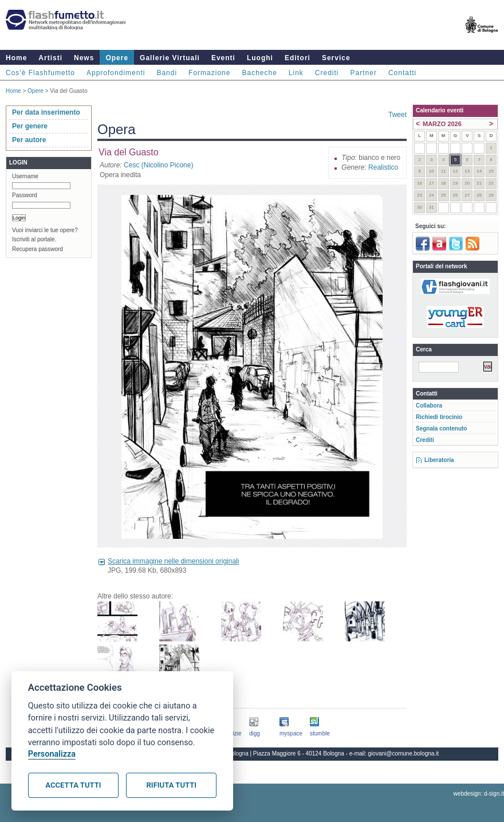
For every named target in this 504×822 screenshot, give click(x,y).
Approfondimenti (116, 73)
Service (336, 58)
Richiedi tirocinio (439, 417)
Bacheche (259, 73)
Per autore (29, 140)
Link (296, 73)
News (84, 58)
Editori (298, 58)
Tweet (397, 115)
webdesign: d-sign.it (479, 794)
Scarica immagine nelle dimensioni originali (173, 561)
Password (25, 195)
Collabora (429, 406)
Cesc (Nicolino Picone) (158, 165)
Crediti (327, 73)
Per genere (30, 126)
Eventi (223, 58)
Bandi (167, 73)
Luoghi (260, 58)
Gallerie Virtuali (170, 58)
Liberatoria (439, 460)
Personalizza (52, 754)
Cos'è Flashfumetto (40, 73)
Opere (117, 58)
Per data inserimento (46, 112)
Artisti (50, 58)
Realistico (383, 167)
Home (16, 58)
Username (25, 176)
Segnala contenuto (441, 428)
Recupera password (38, 249)
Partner (364, 73)
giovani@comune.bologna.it (404, 753)
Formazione (209, 73)
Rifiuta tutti (172, 785)
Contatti (402, 73)
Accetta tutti (73, 785)
